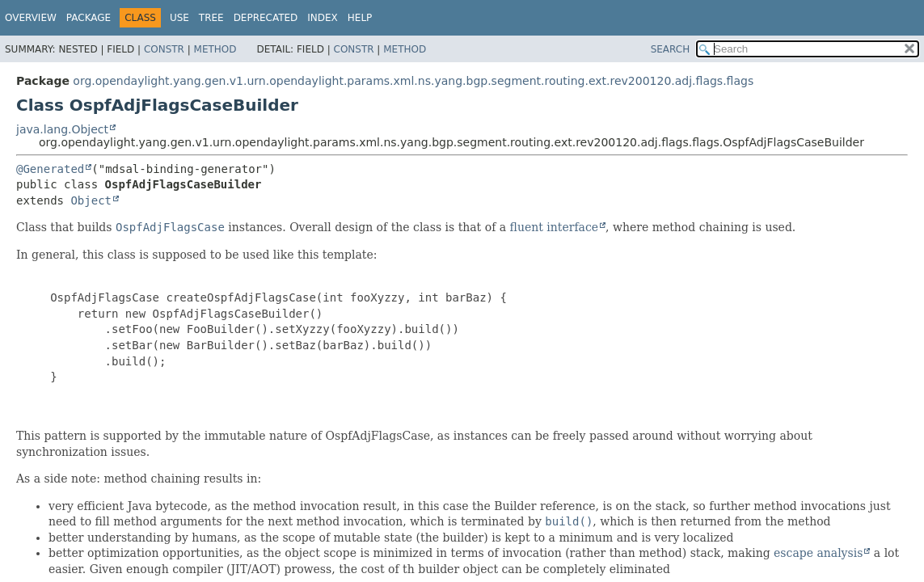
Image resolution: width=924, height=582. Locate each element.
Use (179, 18)
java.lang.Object (62, 129)
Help (360, 18)
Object (91, 200)
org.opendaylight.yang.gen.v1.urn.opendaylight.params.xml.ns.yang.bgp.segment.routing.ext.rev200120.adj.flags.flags (413, 81)
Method (215, 49)
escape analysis (818, 553)
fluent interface (554, 227)
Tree (211, 18)
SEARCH (671, 49)
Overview (31, 18)
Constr (164, 49)
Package (89, 18)
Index (323, 18)
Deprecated (266, 18)
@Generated (50, 169)
